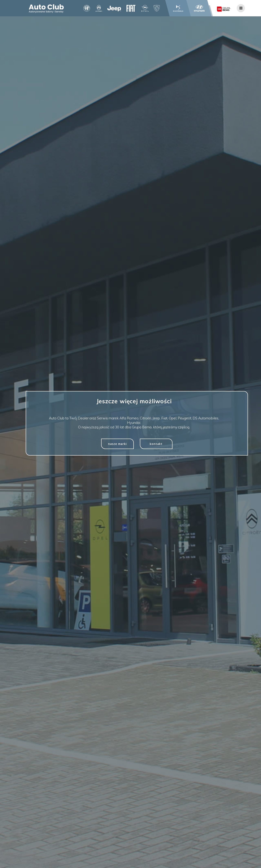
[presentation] (234, 859)
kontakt (156, 444)
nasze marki (117, 444)
